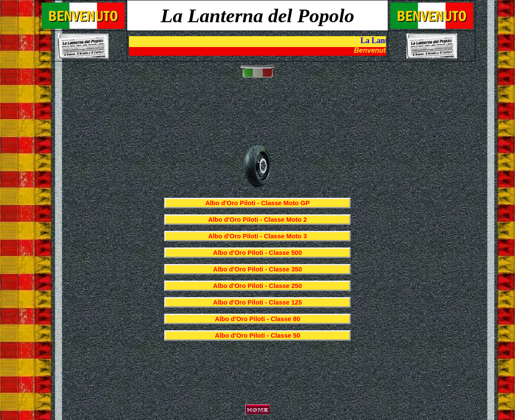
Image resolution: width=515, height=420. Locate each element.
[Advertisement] (259, 116)
